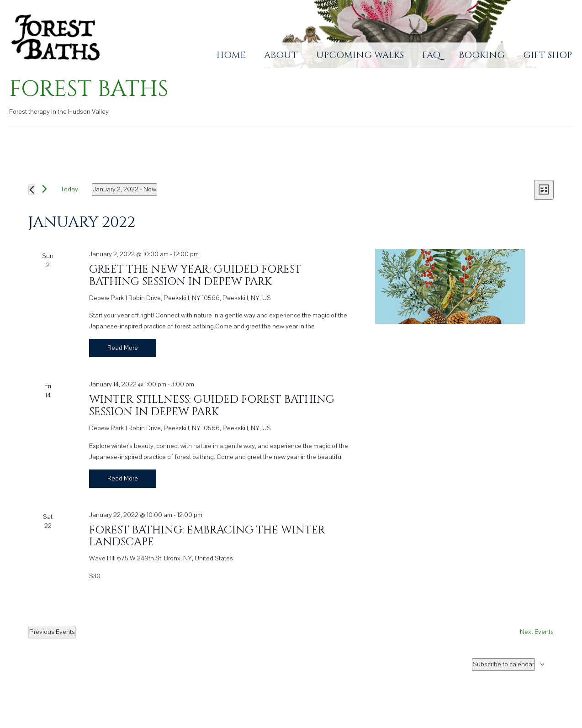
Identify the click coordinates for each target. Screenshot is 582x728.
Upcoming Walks (360, 55)
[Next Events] (45, 189)
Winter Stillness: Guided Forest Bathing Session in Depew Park (212, 406)
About (281, 55)
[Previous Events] (32, 190)
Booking (482, 55)
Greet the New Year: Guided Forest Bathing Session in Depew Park (195, 275)
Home (231, 55)
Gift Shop (548, 55)
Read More (123, 348)
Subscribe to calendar (503, 664)
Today (69, 189)
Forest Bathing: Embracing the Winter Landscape (207, 536)
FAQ (431, 55)
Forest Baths (89, 89)
